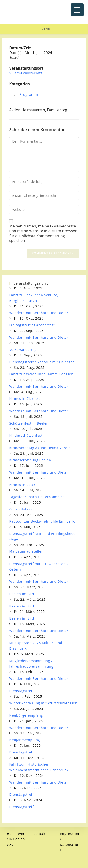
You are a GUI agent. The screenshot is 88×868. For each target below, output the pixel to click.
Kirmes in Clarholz (25, 399)
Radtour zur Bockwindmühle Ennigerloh (43, 521)
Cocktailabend (21, 509)
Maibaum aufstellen (26, 551)
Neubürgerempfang (26, 715)
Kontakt (40, 834)
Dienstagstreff (21, 691)
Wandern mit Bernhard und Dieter (39, 313)
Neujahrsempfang (25, 740)
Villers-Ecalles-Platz (26, 73)
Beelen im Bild (22, 594)
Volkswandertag (23, 350)
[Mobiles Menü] (44, 29)
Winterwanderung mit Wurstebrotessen (43, 703)
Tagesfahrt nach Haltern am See (37, 497)
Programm (29, 94)
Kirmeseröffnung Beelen (30, 460)
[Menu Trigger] (77, 10)
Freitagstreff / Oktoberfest (32, 325)
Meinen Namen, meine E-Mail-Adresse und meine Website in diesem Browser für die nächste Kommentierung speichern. (43, 233)
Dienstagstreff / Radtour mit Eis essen (42, 362)
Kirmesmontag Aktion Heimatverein (40, 448)
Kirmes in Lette (22, 485)
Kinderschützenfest (26, 435)
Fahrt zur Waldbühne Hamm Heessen (41, 374)
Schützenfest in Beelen (29, 423)
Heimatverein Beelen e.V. (16, 839)
